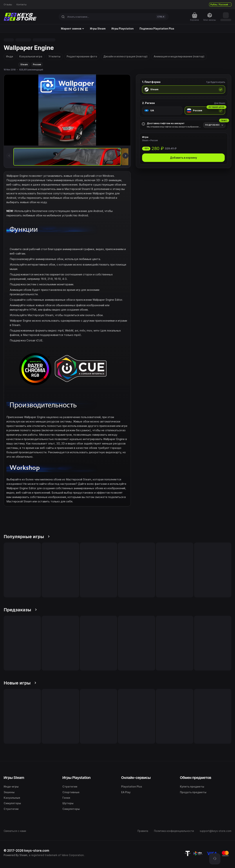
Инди (10, 56)
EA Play (126, 792)
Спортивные (71, 792)
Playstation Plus (132, 786)
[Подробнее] (214, 125)
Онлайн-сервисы (136, 778)
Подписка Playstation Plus (157, 29)
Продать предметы (193, 792)
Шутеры (68, 803)
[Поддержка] (215, 859)
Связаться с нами (15, 831)
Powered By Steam (16, 855)
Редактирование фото (82, 56)
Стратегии (11, 809)
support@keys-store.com (216, 831)
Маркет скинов (73, 29)
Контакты (22, 5)
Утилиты (54, 56)
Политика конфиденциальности (174, 831)
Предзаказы (20, 610)
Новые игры (20, 683)
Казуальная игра (31, 56)
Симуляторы (12, 803)
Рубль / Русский (220, 4)
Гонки (66, 798)
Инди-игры (11, 786)
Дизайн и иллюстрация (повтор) (125, 56)
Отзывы (8, 5)
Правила (143, 831)
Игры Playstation (123, 29)
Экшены (9, 792)
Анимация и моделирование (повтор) (179, 56)
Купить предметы (192, 786)
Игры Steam (98, 29)
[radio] (184, 89)
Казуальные (12, 798)
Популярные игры (27, 537)
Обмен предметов (196, 778)
